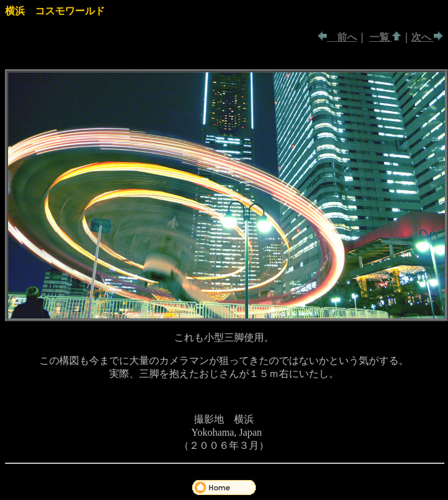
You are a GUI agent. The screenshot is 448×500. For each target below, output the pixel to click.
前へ (342, 37)
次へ (422, 37)
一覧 (381, 37)
